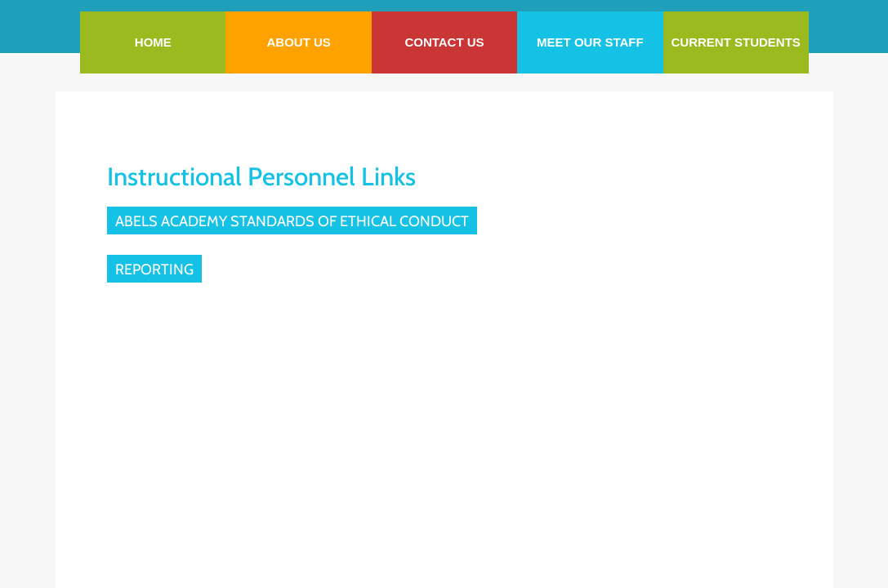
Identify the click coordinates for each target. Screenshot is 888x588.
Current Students (736, 42)
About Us (298, 42)
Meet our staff (590, 42)
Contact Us (444, 42)
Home (153, 42)
